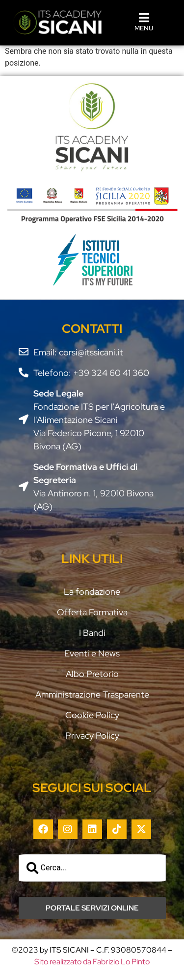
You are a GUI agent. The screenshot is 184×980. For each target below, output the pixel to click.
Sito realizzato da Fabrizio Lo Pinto (92, 962)
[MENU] (144, 18)
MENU (144, 28)
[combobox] (92, 868)
